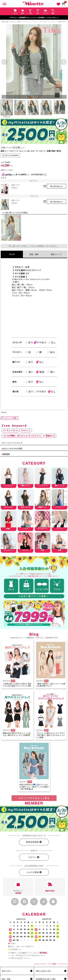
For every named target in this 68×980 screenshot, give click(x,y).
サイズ (12, 254)
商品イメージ (56, 254)
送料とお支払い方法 (43, 971)
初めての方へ (7, 971)
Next (64, 62)
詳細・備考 (34, 254)
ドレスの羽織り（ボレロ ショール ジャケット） (23, 436)
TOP (3, 22)
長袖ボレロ (50, 436)
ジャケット (26, 430)
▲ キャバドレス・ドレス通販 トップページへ (51, 964)
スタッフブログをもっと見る (34, 798)
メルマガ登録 (34, 872)
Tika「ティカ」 (11, 22)
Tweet (4, 412)
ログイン (34, 857)
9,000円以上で (18, 887)
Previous (4, 62)
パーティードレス (10, 430)
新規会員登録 (34, 842)
